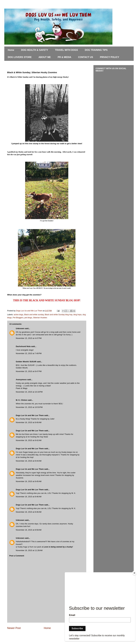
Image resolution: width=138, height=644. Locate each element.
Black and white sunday (34, 315)
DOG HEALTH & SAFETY (34, 50)
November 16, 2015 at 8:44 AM (29, 461)
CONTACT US (86, 57)
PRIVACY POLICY (110, 57)
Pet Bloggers (18, 318)
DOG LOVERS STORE (20, 57)
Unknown (20, 328)
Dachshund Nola (23, 346)
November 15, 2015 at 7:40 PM (29, 353)
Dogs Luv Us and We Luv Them (30, 415)
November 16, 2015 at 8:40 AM (29, 422)
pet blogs (28, 318)
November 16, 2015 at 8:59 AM (29, 530)
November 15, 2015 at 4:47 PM (29, 338)
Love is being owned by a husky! (58, 547)
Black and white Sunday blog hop (59, 315)
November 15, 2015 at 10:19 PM (29, 392)
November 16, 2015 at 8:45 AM (29, 481)
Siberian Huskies (40, 318)
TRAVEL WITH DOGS (66, 50)
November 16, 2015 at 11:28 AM (29, 550)
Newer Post (14, 628)
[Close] (134, 573)
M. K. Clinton (21, 400)
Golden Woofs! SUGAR (26, 362)
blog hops (77, 315)
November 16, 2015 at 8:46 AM (29, 497)
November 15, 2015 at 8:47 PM (29, 371)
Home (11, 50)
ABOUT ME (45, 57)
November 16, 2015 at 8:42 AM (29, 440)
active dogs (19, 315)
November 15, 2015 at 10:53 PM (29, 407)
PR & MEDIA (64, 57)
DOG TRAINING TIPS (96, 50)
